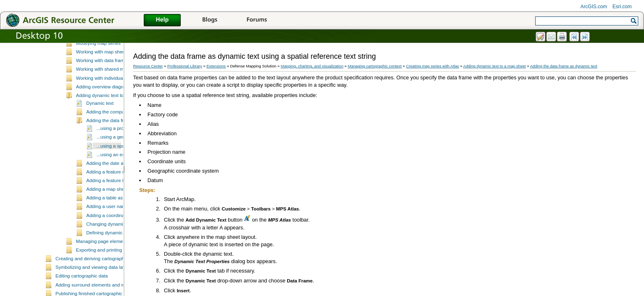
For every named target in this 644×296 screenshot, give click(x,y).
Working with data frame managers (113, 96)
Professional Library (185, 66)
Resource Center (148, 66)
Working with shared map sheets (110, 105)
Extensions (216, 66)
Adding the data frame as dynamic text (563, 66)
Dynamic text (100, 139)
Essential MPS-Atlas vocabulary (109, 62)
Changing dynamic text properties (122, 260)
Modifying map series (98, 79)
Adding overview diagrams (104, 123)
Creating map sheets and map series (115, 70)
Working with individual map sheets (113, 114)
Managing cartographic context (375, 66)
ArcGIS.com (594, 7)
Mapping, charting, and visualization (312, 66)
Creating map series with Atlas (98, 54)
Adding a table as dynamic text (118, 234)
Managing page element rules (107, 277)
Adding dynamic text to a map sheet (114, 131)
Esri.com (622, 7)
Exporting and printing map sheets (112, 286)
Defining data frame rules (92, 45)
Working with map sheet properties (112, 88)
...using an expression (120, 190)
